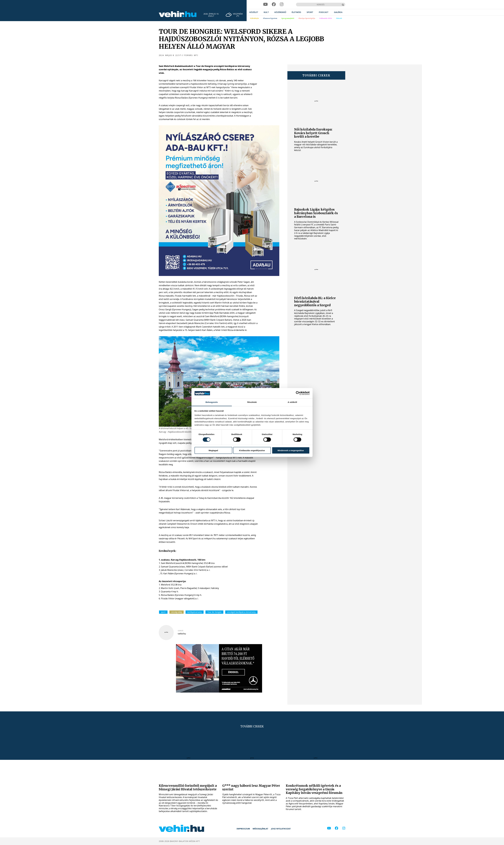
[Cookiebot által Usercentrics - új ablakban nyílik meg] (298, 393)
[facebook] (274, 4)
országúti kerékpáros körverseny (241, 612)
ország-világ (177, 612)
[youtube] (265, 4)
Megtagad (213, 450)
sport (163, 612)
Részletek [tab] (252, 402)
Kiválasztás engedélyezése (252, 450)
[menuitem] (254, 12)
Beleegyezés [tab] (212, 402)
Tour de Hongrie (214, 612)
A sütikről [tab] (292, 402)
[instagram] (282, 4)
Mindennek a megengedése (291, 450)
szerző (180, 631)
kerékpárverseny (195, 612)
